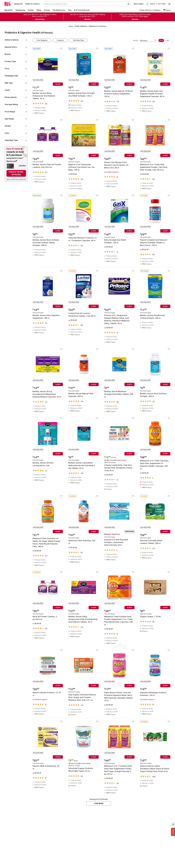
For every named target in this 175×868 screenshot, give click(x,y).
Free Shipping (42, 40)
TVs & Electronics (59, 10)
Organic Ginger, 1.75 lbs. (151, 617)
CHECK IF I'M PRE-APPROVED (16, 173)
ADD (58, 84)
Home (71, 26)
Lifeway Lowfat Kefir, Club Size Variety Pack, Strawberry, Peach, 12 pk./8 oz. (118, 468)
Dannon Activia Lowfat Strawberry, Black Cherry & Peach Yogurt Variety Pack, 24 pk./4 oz (155, 769)
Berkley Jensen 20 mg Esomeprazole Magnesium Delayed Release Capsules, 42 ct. (47, 394)
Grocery (47, 10)
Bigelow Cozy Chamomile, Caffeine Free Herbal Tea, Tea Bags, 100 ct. (82, 167)
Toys (70, 10)
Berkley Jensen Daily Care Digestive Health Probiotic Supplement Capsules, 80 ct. (152, 94)
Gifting (39, 10)
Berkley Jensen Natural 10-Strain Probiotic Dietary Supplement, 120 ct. (119, 94)
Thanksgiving (20, 10)
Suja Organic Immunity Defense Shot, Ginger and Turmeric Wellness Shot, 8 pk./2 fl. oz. (82, 697)
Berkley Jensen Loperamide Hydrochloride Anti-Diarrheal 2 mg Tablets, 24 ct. (82, 465)
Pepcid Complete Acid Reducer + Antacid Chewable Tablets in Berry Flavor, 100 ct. (154, 243)
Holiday (31, 10)
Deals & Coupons (33, 4)
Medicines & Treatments (98, 26)
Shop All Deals (40, 19)
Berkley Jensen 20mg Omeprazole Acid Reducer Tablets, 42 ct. (44, 96)
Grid (161, 40)
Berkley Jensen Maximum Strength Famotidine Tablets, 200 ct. (119, 394)
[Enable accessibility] (173, 824)
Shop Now (88, 19)
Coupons (60, 40)
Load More (99, 803)
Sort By (136, 41)
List (167, 40)
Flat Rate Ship (78, 40)
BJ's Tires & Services (82, 10)
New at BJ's (9, 10)
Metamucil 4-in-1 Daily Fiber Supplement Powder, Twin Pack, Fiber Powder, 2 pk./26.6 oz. (154, 167)
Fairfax (168, 10)
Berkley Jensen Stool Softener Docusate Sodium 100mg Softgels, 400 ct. (46, 243)
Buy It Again (139, 4)
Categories (18, 4)
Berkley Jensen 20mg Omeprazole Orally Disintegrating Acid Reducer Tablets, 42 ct (83, 619)
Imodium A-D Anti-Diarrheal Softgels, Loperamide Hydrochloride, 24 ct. (116, 542)
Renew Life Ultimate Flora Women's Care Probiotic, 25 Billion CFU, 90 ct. (116, 165)
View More (130, 532)
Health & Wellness (81, 26)
